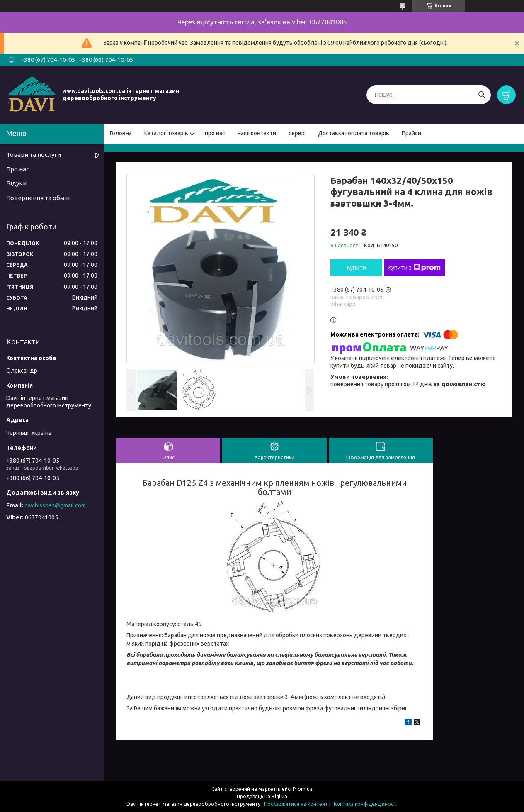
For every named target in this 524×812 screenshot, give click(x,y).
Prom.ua (303, 789)
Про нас (18, 169)
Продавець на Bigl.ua (262, 796)
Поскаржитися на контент (296, 804)
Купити (357, 268)
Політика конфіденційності (365, 804)
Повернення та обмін (38, 198)
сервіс (297, 133)
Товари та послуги (34, 155)
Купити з (415, 268)
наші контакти (257, 133)
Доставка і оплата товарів (354, 133)
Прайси (411, 133)
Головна (121, 133)
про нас (215, 133)
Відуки (16, 183)
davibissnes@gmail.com (55, 505)
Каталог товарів (166, 133)
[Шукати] (482, 95)
